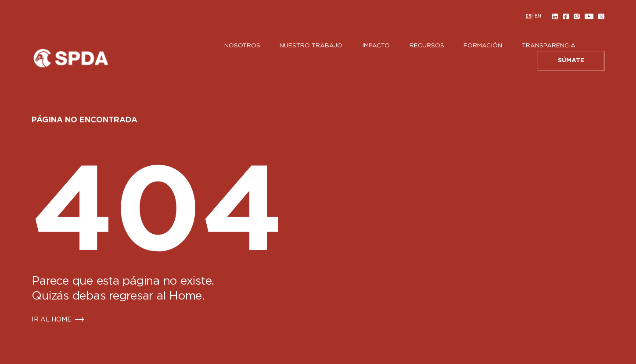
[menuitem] (528, 16)
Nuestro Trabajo (311, 46)
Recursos (427, 46)
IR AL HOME (52, 320)
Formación (483, 46)
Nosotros (242, 46)
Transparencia (549, 46)
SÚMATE (571, 61)
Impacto (376, 46)
